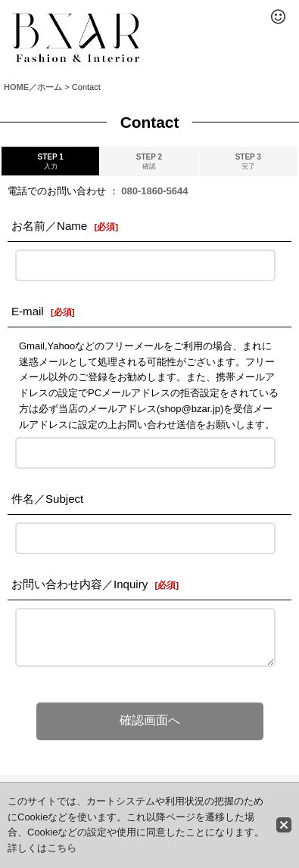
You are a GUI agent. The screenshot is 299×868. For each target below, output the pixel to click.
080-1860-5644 (154, 191)
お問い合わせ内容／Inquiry (79, 584)
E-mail (28, 311)
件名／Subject (47, 499)
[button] (278, 17)
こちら (62, 848)
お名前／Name (49, 226)
